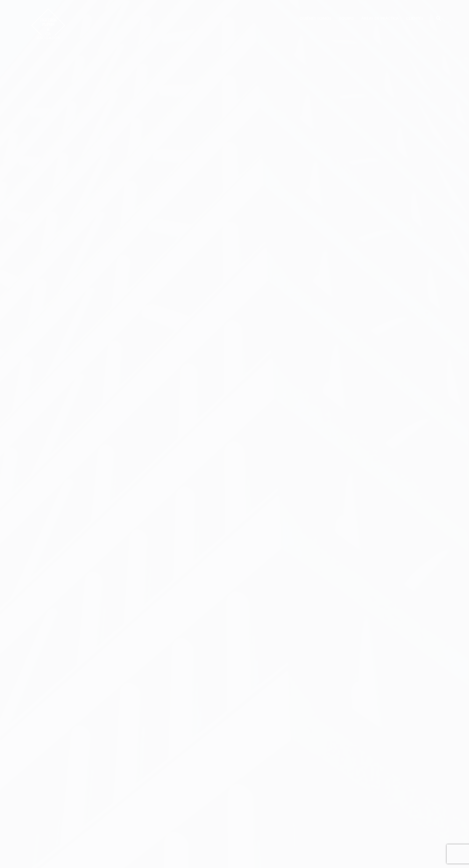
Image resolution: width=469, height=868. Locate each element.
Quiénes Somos (316, 18)
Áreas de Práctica (380, 18)
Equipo (346, 18)
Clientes (415, 18)
